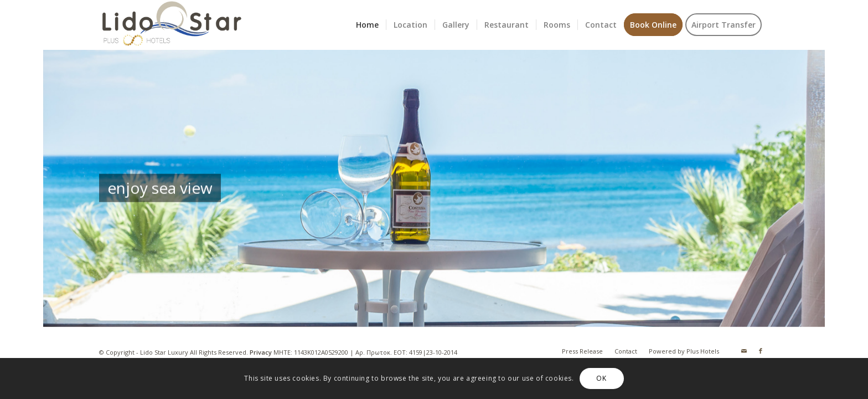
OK (601, 378)
